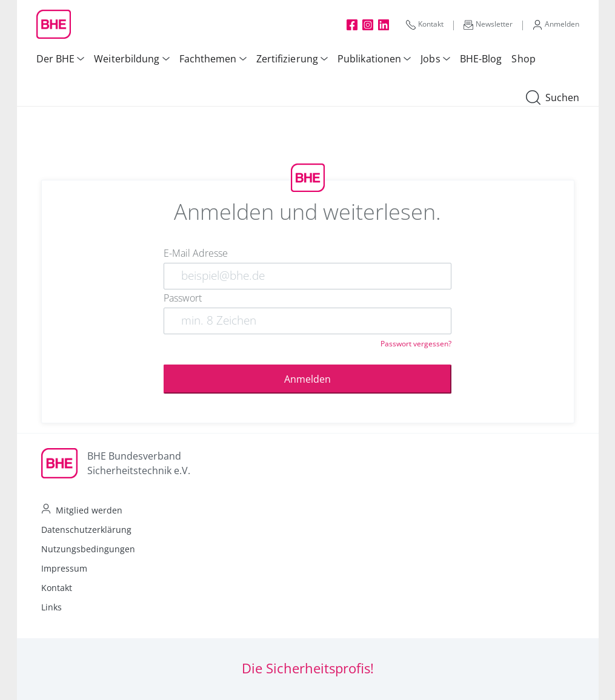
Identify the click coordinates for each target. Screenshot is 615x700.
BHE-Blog (481, 59)
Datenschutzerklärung (86, 530)
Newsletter (488, 24)
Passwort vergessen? (416, 344)
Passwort (183, 298)
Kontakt (425, 24)
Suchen (553, 98)
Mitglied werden (89, 510)
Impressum (64, 568)
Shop (523, 59)
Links (52, 607)
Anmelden (556, 24)
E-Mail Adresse (196, 253)
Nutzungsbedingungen (88, 549)
